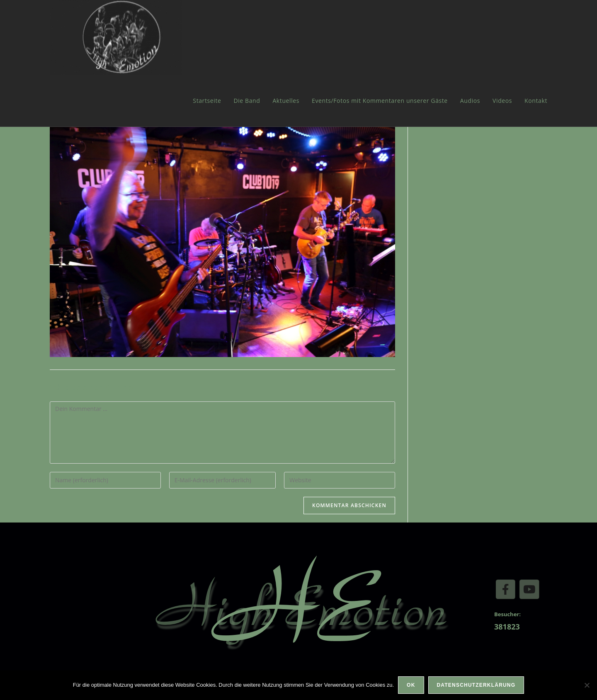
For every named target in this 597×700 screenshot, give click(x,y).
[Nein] (587, 685)
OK (411, 685)
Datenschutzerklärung (476, 685)
